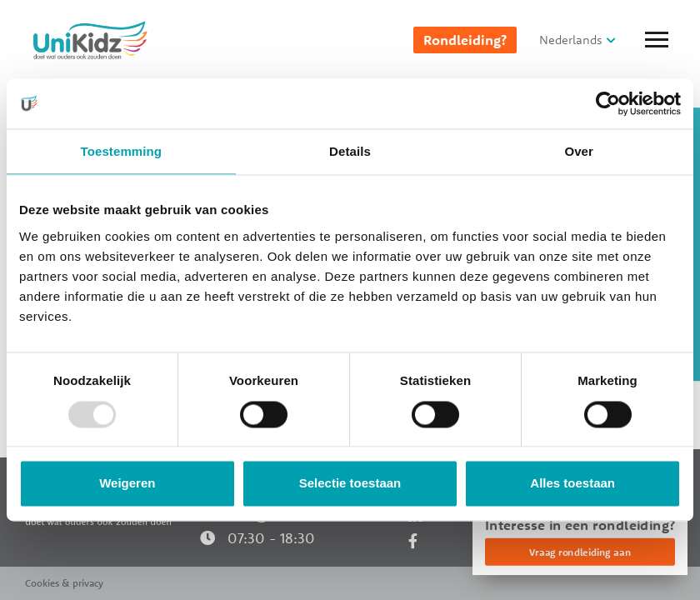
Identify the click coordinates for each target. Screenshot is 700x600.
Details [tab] (350, 151)
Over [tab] (579, 151)
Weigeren (127, 484)
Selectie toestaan (350, 484)
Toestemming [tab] (122, 151)
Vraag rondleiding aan (580, 552)
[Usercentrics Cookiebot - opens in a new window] (608, 103)
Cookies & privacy (64, 583)
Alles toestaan (572, 484)
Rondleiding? (465, 40)
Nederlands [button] (571, 40)
